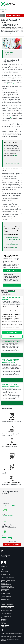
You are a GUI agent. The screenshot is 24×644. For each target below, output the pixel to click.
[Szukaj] (16, 12)
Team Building (4, 621)
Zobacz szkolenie (12, 270)
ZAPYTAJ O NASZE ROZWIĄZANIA (15, 16)
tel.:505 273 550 (8, 505)
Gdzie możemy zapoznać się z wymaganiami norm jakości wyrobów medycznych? (11, 361)
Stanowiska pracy (15, 470)
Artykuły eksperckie (12, 444)
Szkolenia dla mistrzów (5, 599)
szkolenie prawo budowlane (13, 163)
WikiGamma (12, 419)
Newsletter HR (3, 10)
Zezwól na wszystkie (12, 332)
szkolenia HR (14, 247)
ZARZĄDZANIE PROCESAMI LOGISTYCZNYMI (10, 256)
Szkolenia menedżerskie (6, 573)
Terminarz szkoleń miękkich (6, 585)
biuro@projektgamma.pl (7, 516)
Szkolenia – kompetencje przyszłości (8, 580)
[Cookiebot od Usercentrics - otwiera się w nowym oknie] (17, 306)
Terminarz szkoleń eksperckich (7, 586)
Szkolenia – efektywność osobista (7, 576)
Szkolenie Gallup (4, 591)
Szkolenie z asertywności (6, 593)
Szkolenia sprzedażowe (6, 574)
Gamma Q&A (12, 432)
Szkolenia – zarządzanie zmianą (7, 603)
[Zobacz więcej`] (12, 355)
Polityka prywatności (5, 625)
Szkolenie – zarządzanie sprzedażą (8, 606)
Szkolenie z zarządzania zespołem (7, 588)
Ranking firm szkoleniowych (6, 616)
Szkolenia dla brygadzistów (6, 613)
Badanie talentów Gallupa (12, 237)
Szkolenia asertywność (5, 609)
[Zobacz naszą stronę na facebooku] (2, 562)
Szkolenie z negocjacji (5, 595)
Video (12, 459)
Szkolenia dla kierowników (6, 608)
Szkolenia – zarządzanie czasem (7, 605)
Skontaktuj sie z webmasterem (7, 628)
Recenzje (7, 470)
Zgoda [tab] (4, 310)
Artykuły (7, 482)
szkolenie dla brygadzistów (9, 117)
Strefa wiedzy (4, 624)
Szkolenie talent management (7, 598)
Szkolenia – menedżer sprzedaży (7, 610)
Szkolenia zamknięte (5, 572)
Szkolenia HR (4, 579)
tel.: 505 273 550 (4, 557)
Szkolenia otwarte (4, 618)
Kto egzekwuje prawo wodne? (11, 341)
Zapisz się (12, 285)
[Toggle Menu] (2, 16)
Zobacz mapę (7, 538)
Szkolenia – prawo (5, 583)
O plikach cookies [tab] (18, 310)
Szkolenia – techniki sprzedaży (7, 612)
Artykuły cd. (13, 482)
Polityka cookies (4, 627)
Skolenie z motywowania (6, 592)
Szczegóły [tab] (10, 310)
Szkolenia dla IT (4, 619)
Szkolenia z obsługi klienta (6, 596)
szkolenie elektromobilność (12, 159)
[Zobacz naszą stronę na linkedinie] (5, 562)
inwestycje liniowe (10, 161)
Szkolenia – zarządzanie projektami (8, 577)
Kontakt (3, 622)
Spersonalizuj (12, 337)
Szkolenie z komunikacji (6, 615)
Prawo (18, 482)
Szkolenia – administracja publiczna (8, 582)
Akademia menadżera (5, 589)
